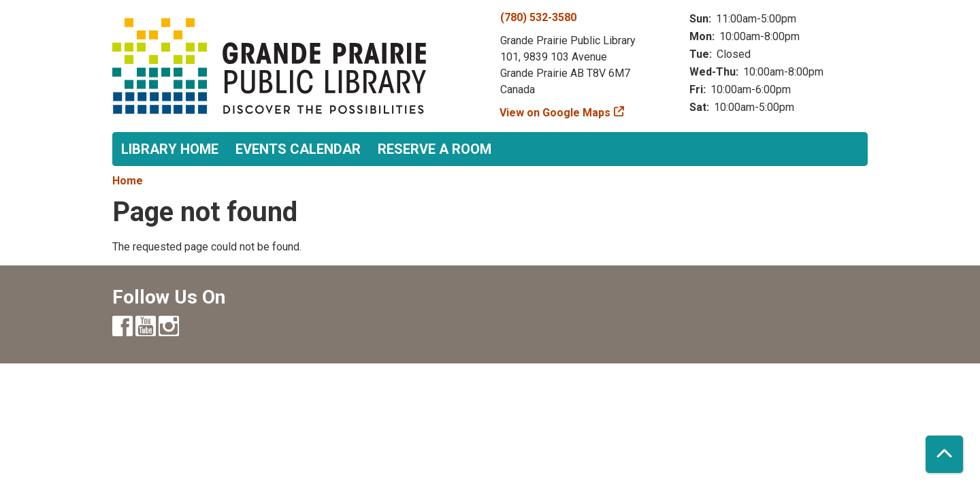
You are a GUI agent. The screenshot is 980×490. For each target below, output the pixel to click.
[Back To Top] (944, 454)
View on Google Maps (555, 113)
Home (128, 181)
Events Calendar (298, 149)
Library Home (170, 149)
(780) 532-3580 (538, 17)
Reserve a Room (435, 149)
